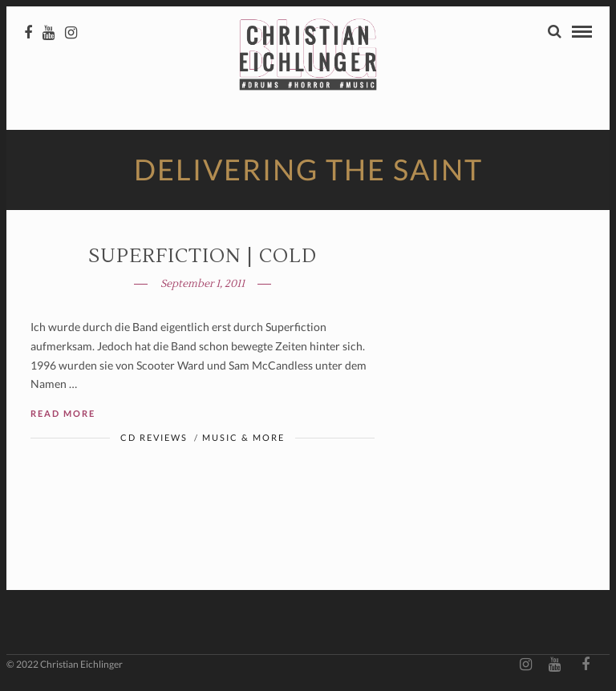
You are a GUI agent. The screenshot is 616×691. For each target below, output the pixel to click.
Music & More (243, 437)
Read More (63, 413)
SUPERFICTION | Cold (203, 256)
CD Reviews (154, 437)
